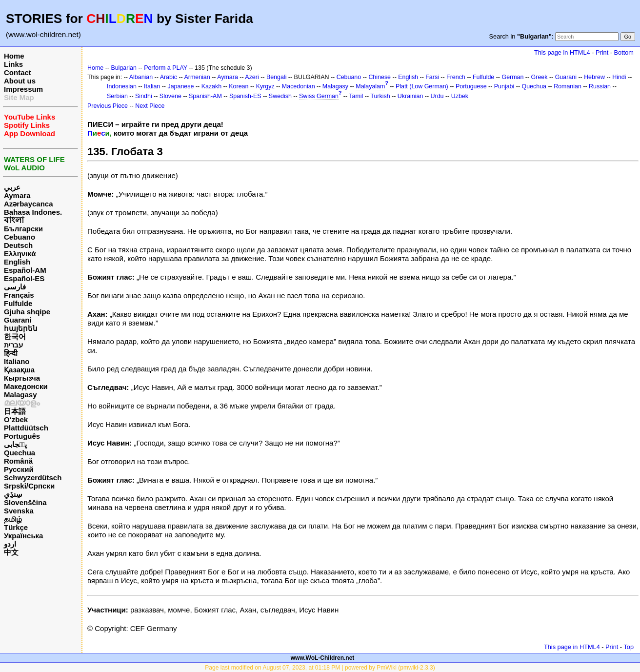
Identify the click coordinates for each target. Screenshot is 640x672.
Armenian (197, 77)
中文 (11, 552)
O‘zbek (16, 419)
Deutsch (18, 245)
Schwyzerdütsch (33, 478)
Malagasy (20, 395)
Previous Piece (108, 106)
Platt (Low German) (422, 86)
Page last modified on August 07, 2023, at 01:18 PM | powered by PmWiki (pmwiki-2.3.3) (320, 668)
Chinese (380, 77)
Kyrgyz (265, 86)
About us (20, 81)
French (456, 77)
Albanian (141, 77)
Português (22, 436)
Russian (600, 86)
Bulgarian (124, 68)
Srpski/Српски (29, 486)
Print (602, 52)
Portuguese (471, 86)
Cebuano (20, 237)
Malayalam (370, 86)
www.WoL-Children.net (323, 658)
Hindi (619, 77)
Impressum (23, 89)
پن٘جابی (15, 444)
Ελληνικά (20, 254)
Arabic (169, 77)
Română (18, 461)
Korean (239, 86)
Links (13, 64)
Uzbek (460, 96)
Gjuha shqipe (27, 312)
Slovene (170, 96)
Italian (152, 86)
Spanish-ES (245, 96)
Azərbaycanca (29, 204)
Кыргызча (22, 378)
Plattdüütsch (26, 428)
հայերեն (21, 328)
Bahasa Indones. (33, 212)
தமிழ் (13, 519)
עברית (13, 345)
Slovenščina (25, 502)
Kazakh (212, 86)
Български (23, 229)
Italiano (17, 361)
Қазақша (19, 370)
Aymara (17, 195)
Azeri (252, 77)
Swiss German (319, 96)
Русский (19, 469)
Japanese (180, 86)
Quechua (20, 453)
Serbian (117, 96)
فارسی (15, 287)
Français (19, 295)
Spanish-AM (205, 96)
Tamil (356, 96)
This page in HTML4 (562, 52)
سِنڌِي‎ (13, 494)
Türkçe (16, 527)
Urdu (437, 96)
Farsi (432, 77)
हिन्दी (11, 353)
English (17, 262)
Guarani (18, 320)
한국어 (15, 336)
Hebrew (594, 77)
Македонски (26, 386)
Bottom (624, 52)
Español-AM (25, 270)
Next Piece (150, 106)
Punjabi (504, 86)
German (512, 77)
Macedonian (299, 86)
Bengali (277, 77)
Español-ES (24, 278)
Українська (23, 536)
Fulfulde (18, 303)
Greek (540, 77)
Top (629, 647)
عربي (12, 187)
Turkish (380, 96)
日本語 (15, 411)
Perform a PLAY (166, 68)
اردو (10, 544)
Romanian (568, 86)
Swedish (280, 96)
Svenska (19, 511)
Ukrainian (410, 96)
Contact (18, 72)
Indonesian (122, 86)
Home (14, 56)
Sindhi (144, 96)
